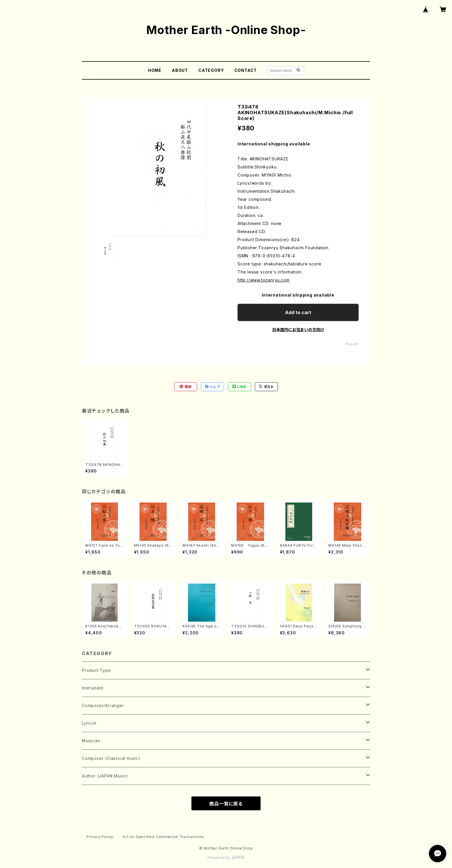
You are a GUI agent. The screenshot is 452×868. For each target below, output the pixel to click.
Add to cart (298, 312)
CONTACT (246, 70)
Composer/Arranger (103, 705)
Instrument (93, 688)
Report (352, 344)
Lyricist (89, 723)
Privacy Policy (100, 837)
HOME (155, 70)
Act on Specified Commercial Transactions (163, 837)
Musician (91, 741)
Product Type (96, 670)
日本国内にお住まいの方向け (298, 330)
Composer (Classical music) (111, 758)
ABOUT (180, 70)
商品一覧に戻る (226, 804)
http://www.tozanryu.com (263, 280)
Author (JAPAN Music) (105, 776)
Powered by (226, 857)
